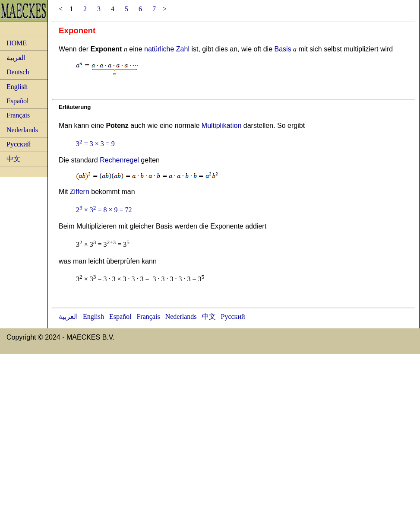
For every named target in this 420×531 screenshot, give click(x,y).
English (17, 87)
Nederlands (22, 130)
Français (18, 115)
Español (18, 101)
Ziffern (80, 192)
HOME (17, 43)
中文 (13, 159)
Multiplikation (221, 126)
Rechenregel (119, 160)
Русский (19, 144)
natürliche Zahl (167, 49)
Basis (283, 49)
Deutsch (18, 72)
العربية (16, 58)
